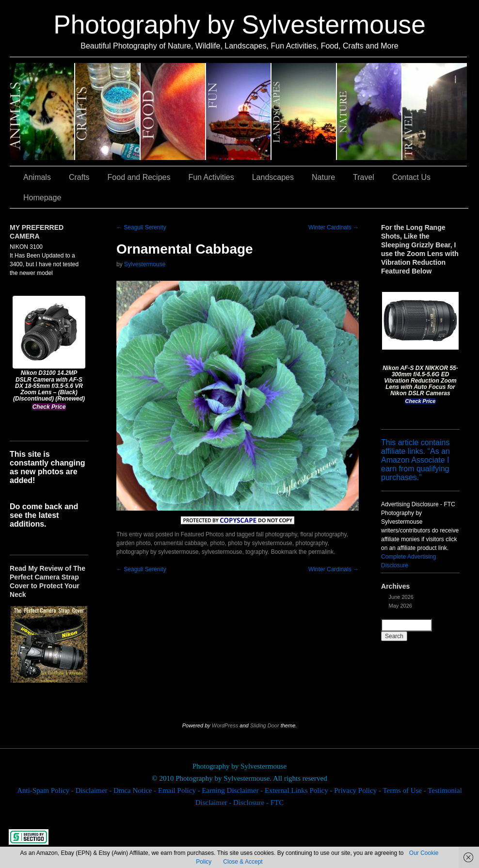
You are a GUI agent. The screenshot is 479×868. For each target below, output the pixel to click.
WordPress (225, 725)
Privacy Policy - (358, 790)
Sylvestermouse (145, 264)
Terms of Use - (405, 790)
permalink (321, 552)
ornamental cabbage (180, 543)
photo (218, 543)
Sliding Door (265, 725)
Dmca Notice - (136, 790)
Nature (370, 112)
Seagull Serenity (141, 227)
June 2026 (401, 597)
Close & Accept (243, 862)
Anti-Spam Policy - (46, 790)
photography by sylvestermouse (157, 552)
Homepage (42, 198)
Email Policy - (180, 790)
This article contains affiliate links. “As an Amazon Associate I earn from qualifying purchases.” (415, 460)
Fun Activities (239, 112)
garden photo (134, 543)
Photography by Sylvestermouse (239, 24)
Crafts (108, 112)
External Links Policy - (299, 790)
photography (312, 543)
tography (256, 552)
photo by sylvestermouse (260, 543)
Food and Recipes (173, 112)
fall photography (277, 534)
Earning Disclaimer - (233, 790)
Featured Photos (202, 534)
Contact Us (411, 177)
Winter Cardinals (334, 227)
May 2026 (400, 606)
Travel (435, 112)
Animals (42, 112)
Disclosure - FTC (258, 803)
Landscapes (304, 112)
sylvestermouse (222, 552)
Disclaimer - (95, 790)
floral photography (323, 534)
